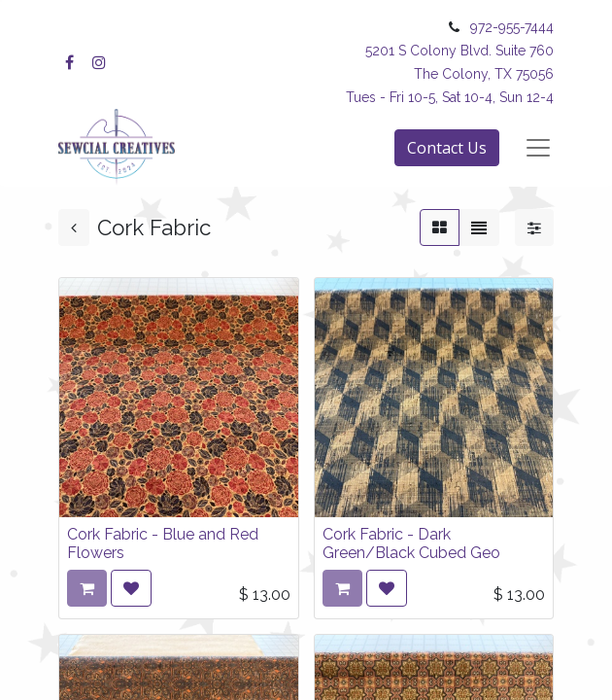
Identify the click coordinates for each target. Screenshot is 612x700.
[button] (131, 588)
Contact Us (447, 148)
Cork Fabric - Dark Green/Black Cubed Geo (411, 543)
